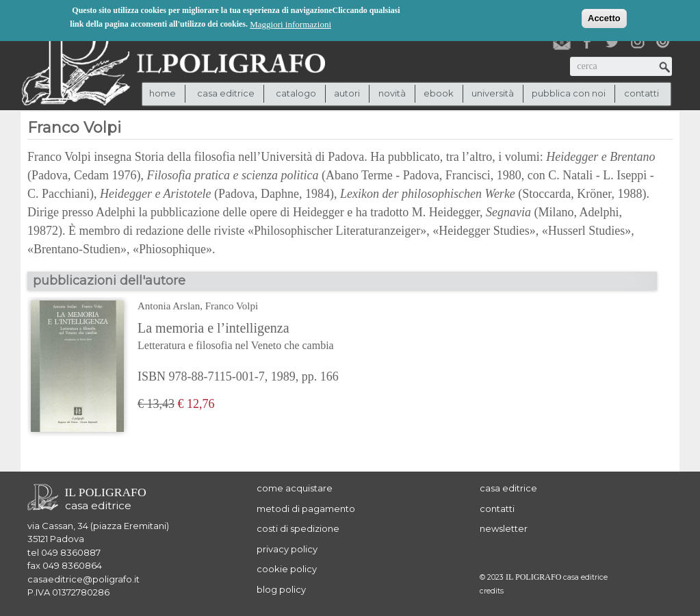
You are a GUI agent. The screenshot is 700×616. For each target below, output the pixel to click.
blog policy (281, 589)
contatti (641, 93)
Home (163, 93)
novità (392, 93)
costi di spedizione (298, 528)
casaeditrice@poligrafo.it (83, 579)
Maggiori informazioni (290, 23)
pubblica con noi (569, 93)
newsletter (504, 528)
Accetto (604, 17)
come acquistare (295, 488)
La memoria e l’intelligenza (244, 337)
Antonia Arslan (169, 306)
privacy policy (287, 549)
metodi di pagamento (306, 509)
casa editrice (508, 488)
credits (492, 591)
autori (347, 93)
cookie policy (287, 569)
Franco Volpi (232, 306)
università (493, 93)
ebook (439, 93)
